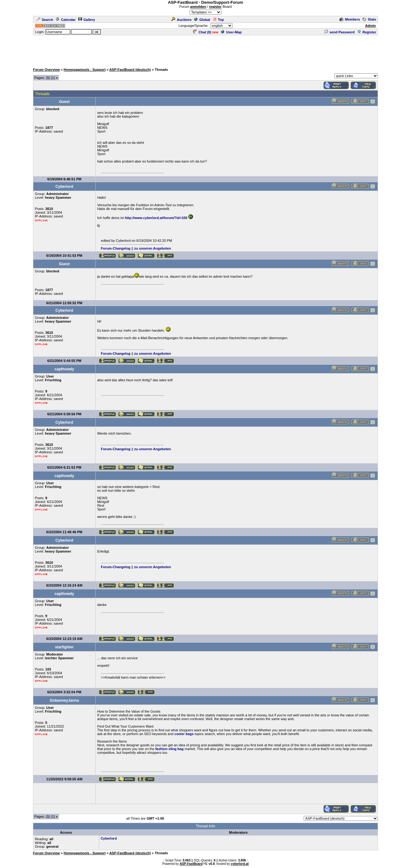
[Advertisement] (205, 50)
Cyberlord (109, 838)
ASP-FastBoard (191, 864)
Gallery (87, 20)
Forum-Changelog (116, 248)
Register (367, 32)
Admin (370, 26)
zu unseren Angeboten (152, 248)
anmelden (198, 7)
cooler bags (184, 734)
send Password (340, 32)
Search (45, 20)
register (215, 7)
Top (218, 20)
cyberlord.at (240, 864)
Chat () (202, 32)
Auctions (181, 20)
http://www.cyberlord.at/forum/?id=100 (156, 218)
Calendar (65, 20)
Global (202, 20)
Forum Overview (46, 70)
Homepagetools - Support (85, 70)
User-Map (231, 32)
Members (350, 19)
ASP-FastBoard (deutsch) (130, 70)
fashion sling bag (169, 749)
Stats (369, 19)
